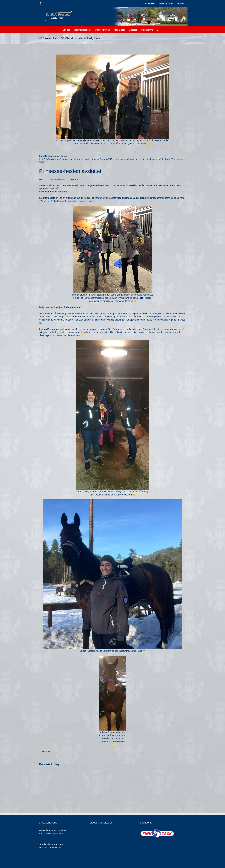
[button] (158, 30)
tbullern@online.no (55, 833)
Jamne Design (90, 864)
